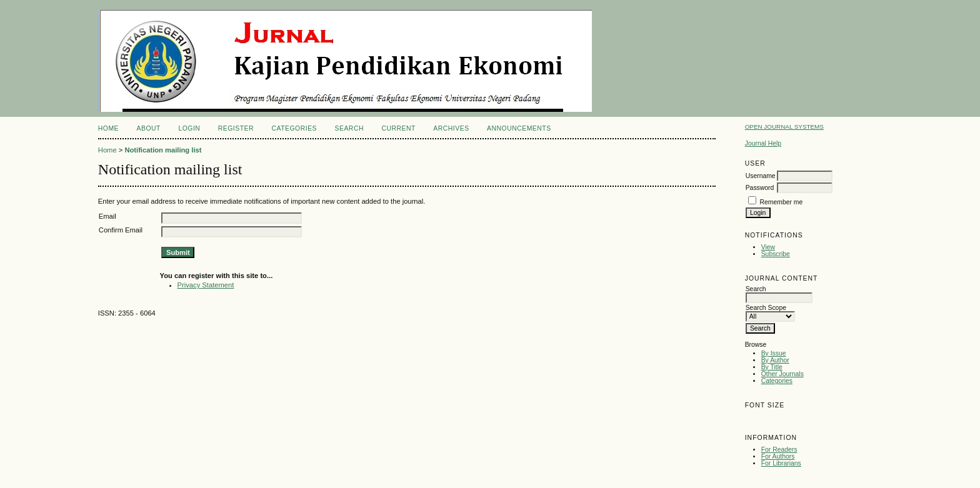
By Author (775, 360)
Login (189, 128)
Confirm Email (121, 230)
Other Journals (782, 374)
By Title (772, 367)
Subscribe (776, 254)
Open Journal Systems (784, 127)
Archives (451, 128)
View (768, 247)
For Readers (779, 450)
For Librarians (781, 463)
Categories (777, 381)
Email (107, 216)
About (149, 128)
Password (760, 188)
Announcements (519, 128)
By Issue (774, 353)
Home (108, 128)
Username (761, 176)
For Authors (778, 456)
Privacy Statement (206, 285)
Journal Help (763, 143)
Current (398, 128)
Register (236, 128)
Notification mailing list (163, 150)
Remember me (782, 202)
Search (349, 128)
